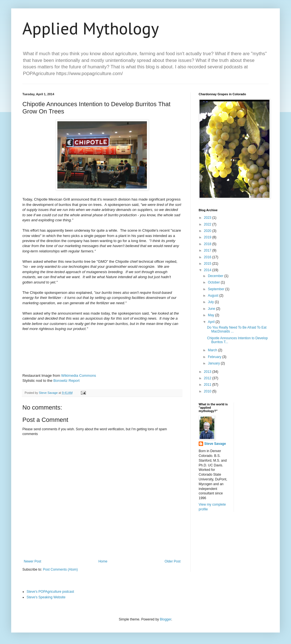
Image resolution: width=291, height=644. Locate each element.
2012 (208, 378)
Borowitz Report (67, 381)
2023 (208, 218)
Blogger (166, 619)
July (211, 302)
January (214, 363)
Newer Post (32, 561)
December (216, 276)
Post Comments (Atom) (60, 569)
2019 (208, 237)
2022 (208, 224)
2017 (208, 250)
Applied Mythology (91, 28)
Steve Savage (215, 444)
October (214, 282)
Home (103, 561)
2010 (208, 391)
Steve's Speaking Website (46, 597)
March (213, 350)
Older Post (173, 561)
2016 (208, 257)
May (212, 315)
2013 (208, 372)
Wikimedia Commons (79, 376)
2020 (208, 231)
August (214, 296)
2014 (208, 270)
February (215, 357)
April (212, 322)
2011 (208, 385)
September (217, 289)
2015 (208, 264)
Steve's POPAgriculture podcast (50, 592)
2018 (208, 244)
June (212, 309)
